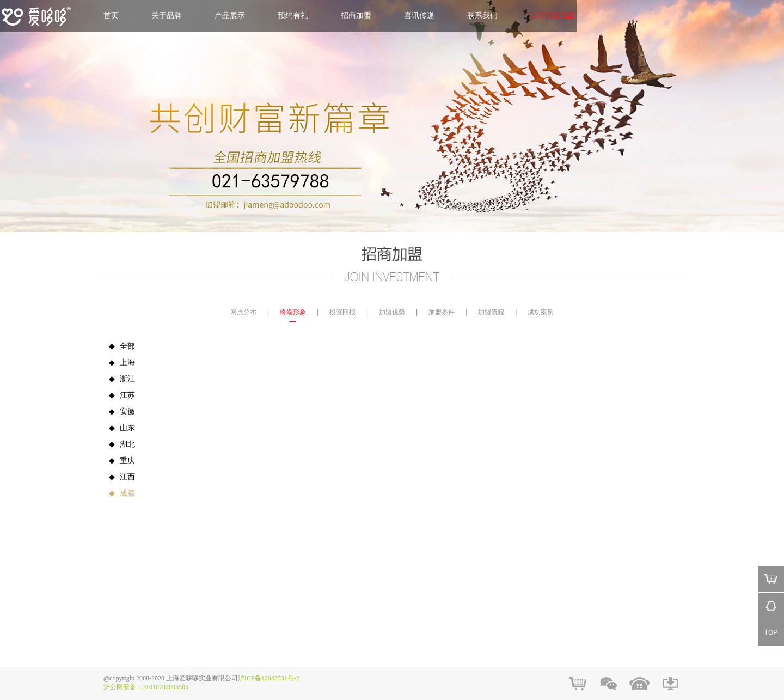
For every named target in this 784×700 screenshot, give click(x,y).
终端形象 (293, 312)
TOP (771, 632)
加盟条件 (442, 312)
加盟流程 (491, 312)
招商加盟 (356, 16)
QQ (771, 606)
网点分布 (243, 312)
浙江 (119, 379)
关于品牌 (167, 16)
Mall (771, 579)
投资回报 (342, 312)
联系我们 (482, 16)
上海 (119, 363)
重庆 (119, 461)
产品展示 (230, 16)
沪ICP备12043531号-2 (269, 678)
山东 (119, 428)
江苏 (119, 395)
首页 (111, 16)
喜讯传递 (419, 16)
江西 (119, 477)
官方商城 (546, 16)
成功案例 (541, 312)
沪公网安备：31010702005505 (146, 687)
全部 (119, 346)
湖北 (119, 444)
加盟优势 (392, 312)
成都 (119, 493)
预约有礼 (293, 16)
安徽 (119, 412)
